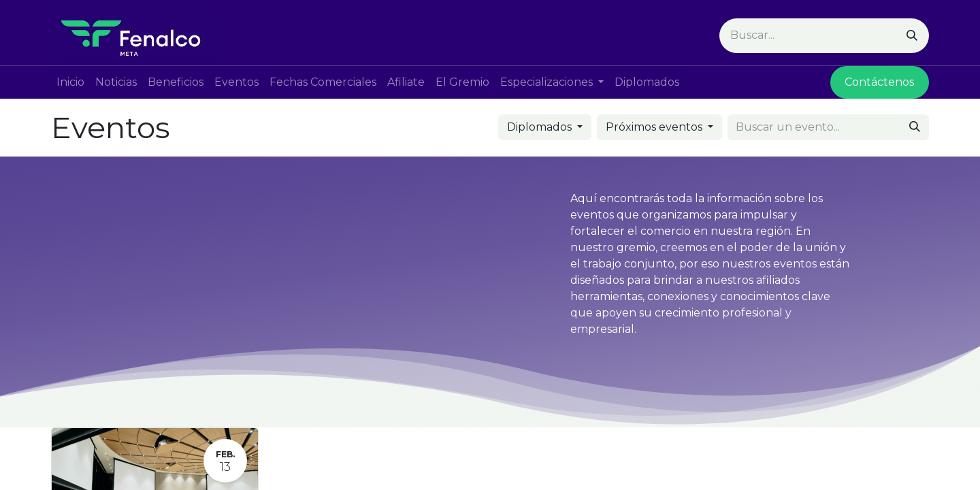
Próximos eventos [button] (655, 127)
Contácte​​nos (879, 82)
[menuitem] (70, 82)
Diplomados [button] (541, 127)
